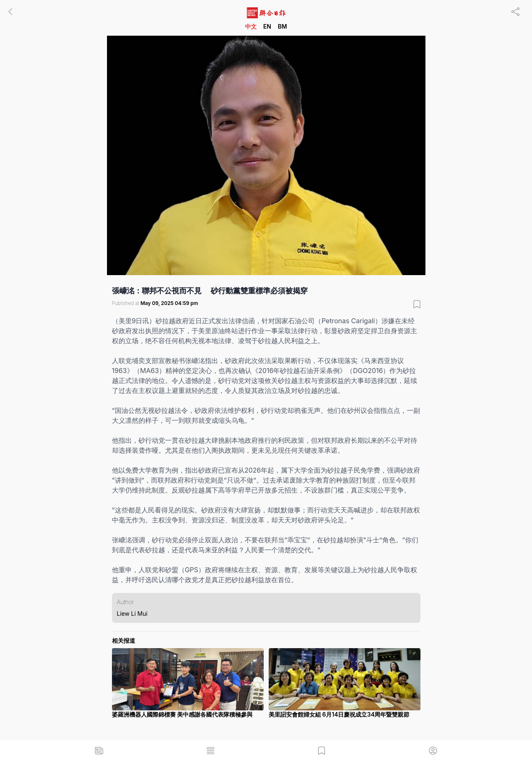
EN (267, 26)
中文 (251, 26)
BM (282, 26)
